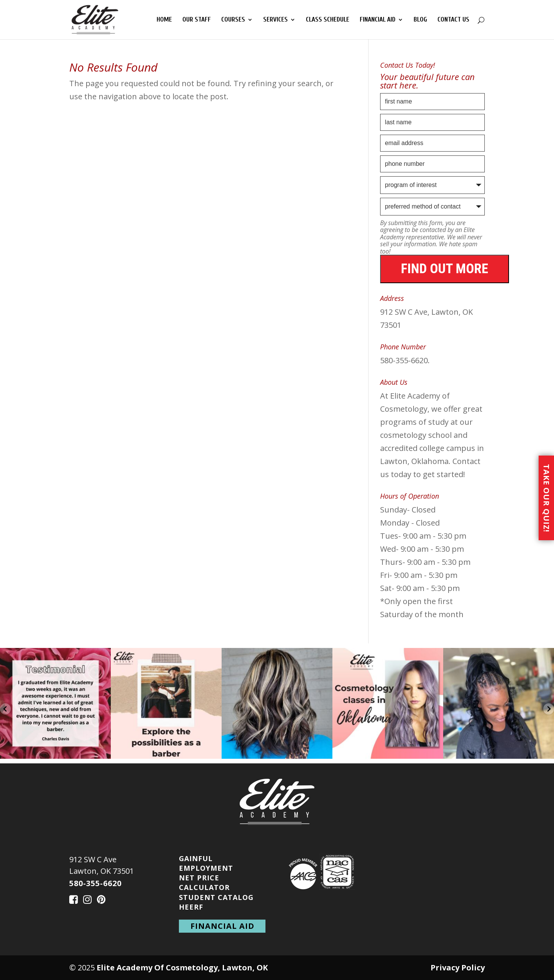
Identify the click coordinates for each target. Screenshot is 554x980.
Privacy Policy (458, 967)
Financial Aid (378, 20)
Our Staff (197, 20)
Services (275, 20)
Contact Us (453, 20)
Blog (420, 20)
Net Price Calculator (204, 882)
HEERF (191, 907)
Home (164, 20)
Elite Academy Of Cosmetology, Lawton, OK (182, 967)
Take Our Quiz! (546, 498)
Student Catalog (216, 897)
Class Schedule (328, 20)
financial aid (222, 926)
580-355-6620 (95, 883)
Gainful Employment (206, 863)
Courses (233, 20)
